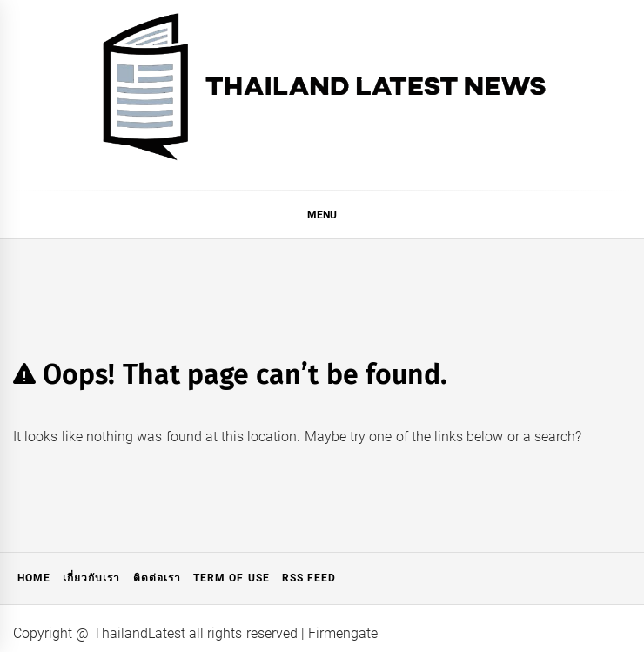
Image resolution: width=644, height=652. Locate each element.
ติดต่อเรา (157, 578)
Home (34, 578)
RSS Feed (309, 578)
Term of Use (231, 578)
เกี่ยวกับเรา (91, 578)
